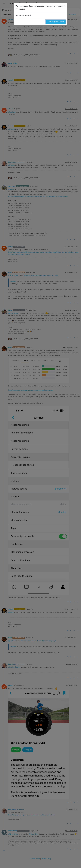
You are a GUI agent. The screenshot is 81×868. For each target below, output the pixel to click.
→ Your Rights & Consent (56, 22)
